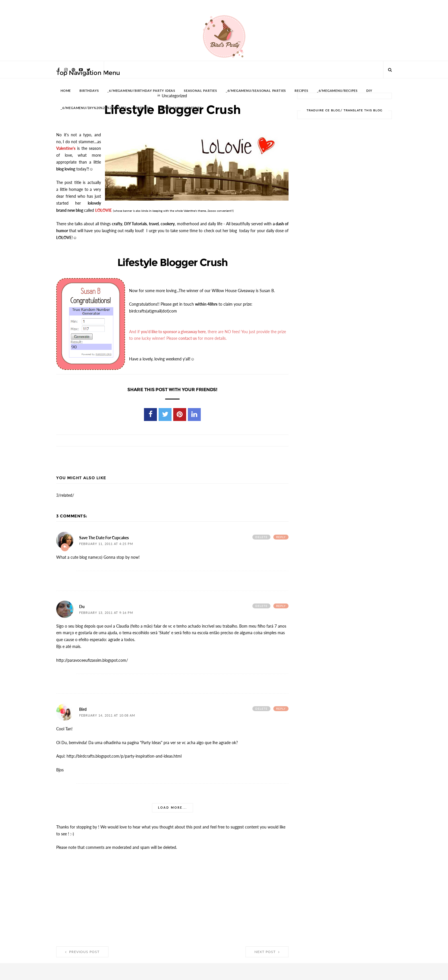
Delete (261, 537)
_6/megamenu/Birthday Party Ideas (141, 91)
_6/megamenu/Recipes (337, 91)
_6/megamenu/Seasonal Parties (256, 91)
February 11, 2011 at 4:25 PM (106, 544)
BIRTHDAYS (89, 91)
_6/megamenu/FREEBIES (180, 108)
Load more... (173, 807)
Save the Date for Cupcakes (104, 537)
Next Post (267, 952)
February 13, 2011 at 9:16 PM (106, 613)
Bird (83, 709)
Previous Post (82, 952)
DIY (369, 91)
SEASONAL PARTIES (200, 91)
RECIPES (301, 91)
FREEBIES (143, 108)
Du (82, 606)
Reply (281, 537)
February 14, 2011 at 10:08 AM (107, 715)
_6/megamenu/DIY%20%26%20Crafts (94, 108)
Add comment (65, 547)
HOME (66, 91)
